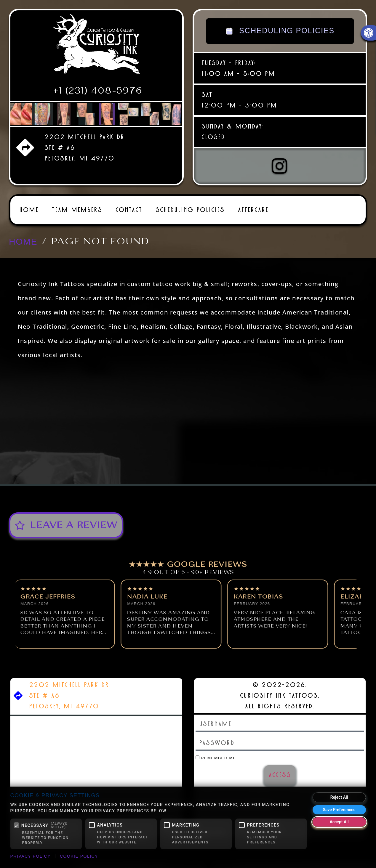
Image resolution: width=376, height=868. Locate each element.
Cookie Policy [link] (79, 856)
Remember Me (216, 758)
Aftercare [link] (253, 210)
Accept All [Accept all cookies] (339, 822)
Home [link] (29, 210)
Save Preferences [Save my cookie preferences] (339, 810)
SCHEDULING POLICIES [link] (280, 31)
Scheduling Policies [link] (190, 210)
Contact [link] (129, 210)
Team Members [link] (77, 210)
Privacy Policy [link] (31, 856)
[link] (96, 46)
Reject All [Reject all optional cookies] (339, 797)
